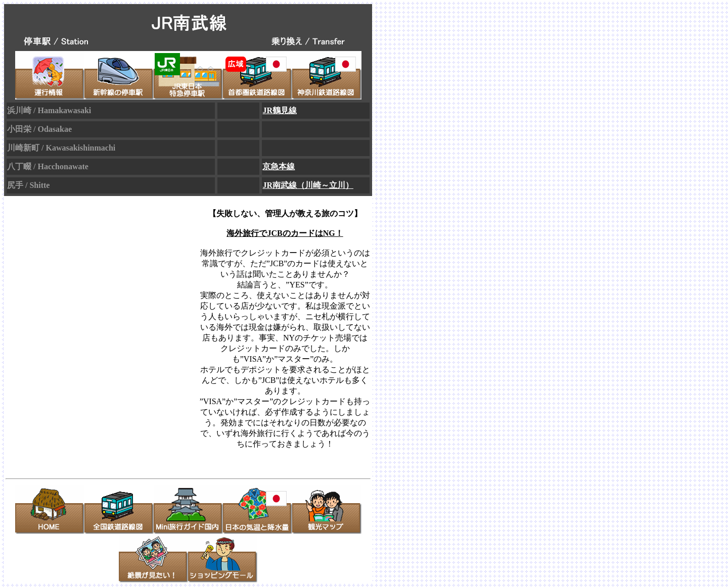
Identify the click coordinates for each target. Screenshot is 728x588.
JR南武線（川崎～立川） (308, 185)
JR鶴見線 (280, 110)
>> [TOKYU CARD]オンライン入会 (285, 454)
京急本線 (279, 166)
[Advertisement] (98, 334)
